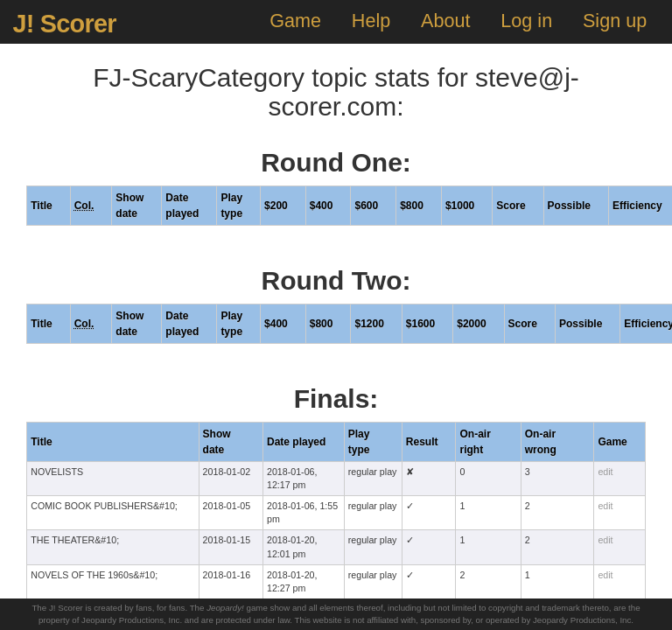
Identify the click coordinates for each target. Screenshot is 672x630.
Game (295, 21)
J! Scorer (64, 24)
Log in (526, 21)
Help (371, 21)
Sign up (615, 21)
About (445, 21)
